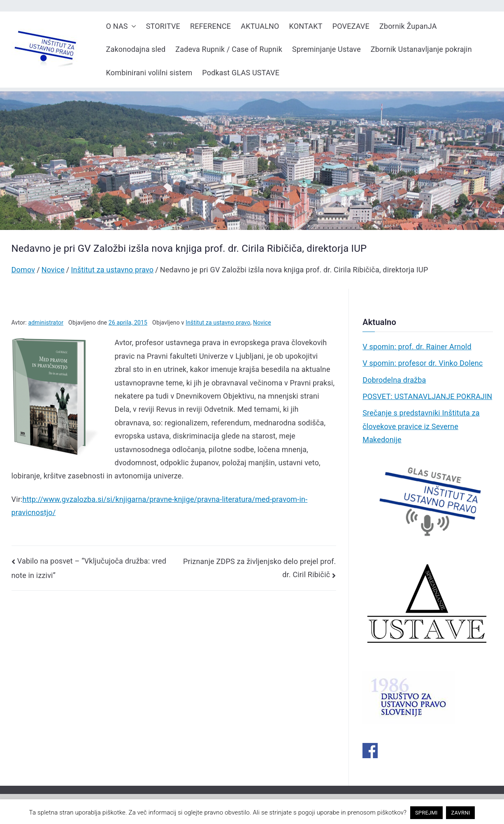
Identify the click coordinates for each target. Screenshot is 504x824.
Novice (262, 323)
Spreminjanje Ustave (326, 49)
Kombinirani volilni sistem (149, 73)
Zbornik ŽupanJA (408, 26)
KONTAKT (306, 26)
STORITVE (163, 26)
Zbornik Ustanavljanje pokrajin (421, 49)
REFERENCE (210, 26)
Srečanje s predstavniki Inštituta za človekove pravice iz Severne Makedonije (421, 426)
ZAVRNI (460, 813)
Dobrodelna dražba (394, 380)
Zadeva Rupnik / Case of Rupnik (229, 49)
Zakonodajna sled (136, 49)
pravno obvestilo (227, 812)
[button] (132, 26)
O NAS (121, 26)
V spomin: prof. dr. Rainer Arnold (417, 347)
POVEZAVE (351, 26)
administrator (46, 323)
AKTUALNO (260, 26)
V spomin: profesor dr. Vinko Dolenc (423, 363)
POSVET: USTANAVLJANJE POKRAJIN (427, 396)
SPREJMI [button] (426, 813)
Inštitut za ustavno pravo (218, 323)
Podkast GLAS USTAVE (241, 73)
